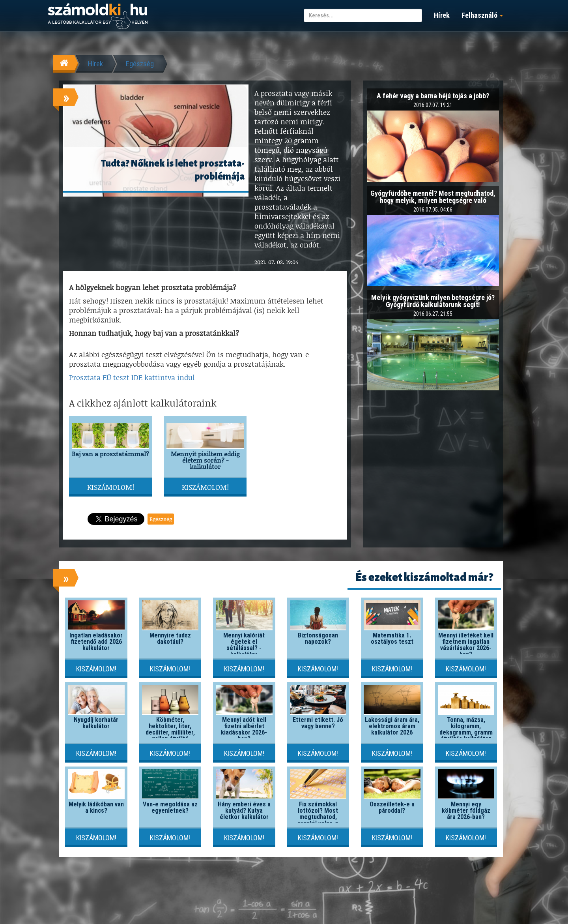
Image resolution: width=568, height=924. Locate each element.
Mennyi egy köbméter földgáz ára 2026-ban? (466, 811)
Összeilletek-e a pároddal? (392, 807)
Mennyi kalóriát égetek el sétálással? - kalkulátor (244, 645)
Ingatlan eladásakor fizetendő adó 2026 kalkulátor (96, 642)
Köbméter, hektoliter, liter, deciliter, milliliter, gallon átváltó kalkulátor (170, 732)
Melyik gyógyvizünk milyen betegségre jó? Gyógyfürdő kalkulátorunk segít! (433, 301)
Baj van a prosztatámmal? (110, 454)
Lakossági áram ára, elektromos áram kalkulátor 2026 (392, 726)
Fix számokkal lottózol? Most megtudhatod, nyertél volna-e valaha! (318, 817)
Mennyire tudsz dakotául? (170, 638)
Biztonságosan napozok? (318, 638)
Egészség (140, 64)
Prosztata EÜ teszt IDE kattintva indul (132, 377)
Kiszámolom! (111, 487)
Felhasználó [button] (482, 15)
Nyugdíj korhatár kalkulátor (96, 723)
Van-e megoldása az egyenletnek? (170, 807)
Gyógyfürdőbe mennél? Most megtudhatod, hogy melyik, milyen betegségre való (433, 197)
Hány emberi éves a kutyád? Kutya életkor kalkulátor (244, 811)
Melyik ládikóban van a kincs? (96, 807)
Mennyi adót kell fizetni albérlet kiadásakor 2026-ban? (244, 729)
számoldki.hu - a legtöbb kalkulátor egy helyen (98, 16)
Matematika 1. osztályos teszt (392, 638)
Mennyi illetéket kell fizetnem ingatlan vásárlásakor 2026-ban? (466, 645)
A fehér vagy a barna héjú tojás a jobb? (433, 96)
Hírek (442, 15)
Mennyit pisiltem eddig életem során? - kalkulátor (205, 460)
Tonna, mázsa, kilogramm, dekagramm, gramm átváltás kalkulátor (466, 729)
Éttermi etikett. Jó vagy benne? (318, 723)
